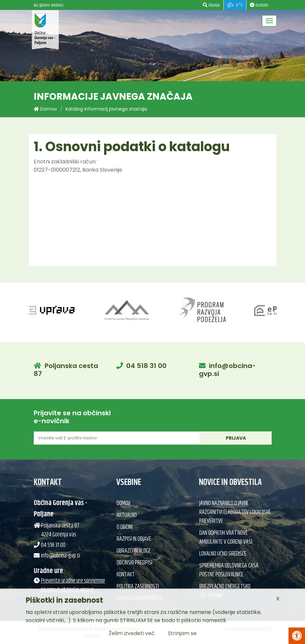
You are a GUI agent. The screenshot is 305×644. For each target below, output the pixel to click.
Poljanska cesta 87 (66, 370)
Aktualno (127, 515)
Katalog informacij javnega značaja (106, 109)
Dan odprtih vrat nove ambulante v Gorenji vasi (226, 538)
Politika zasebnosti (138, 587)
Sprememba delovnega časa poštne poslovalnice (229, 570)
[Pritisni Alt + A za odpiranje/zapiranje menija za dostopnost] (297, 636)
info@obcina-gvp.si (227, 370)
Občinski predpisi (134, 563)
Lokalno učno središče (223, 554)
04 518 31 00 (146, 366)
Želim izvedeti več (132, 633)
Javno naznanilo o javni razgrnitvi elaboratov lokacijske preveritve (235, 512)
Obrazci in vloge (134, 551)
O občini (125, 527)
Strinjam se (182, 633)
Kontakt (126, 575)
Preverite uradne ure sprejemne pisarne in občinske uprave (73, 585)
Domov (45, 109)
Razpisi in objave (134, 539)
